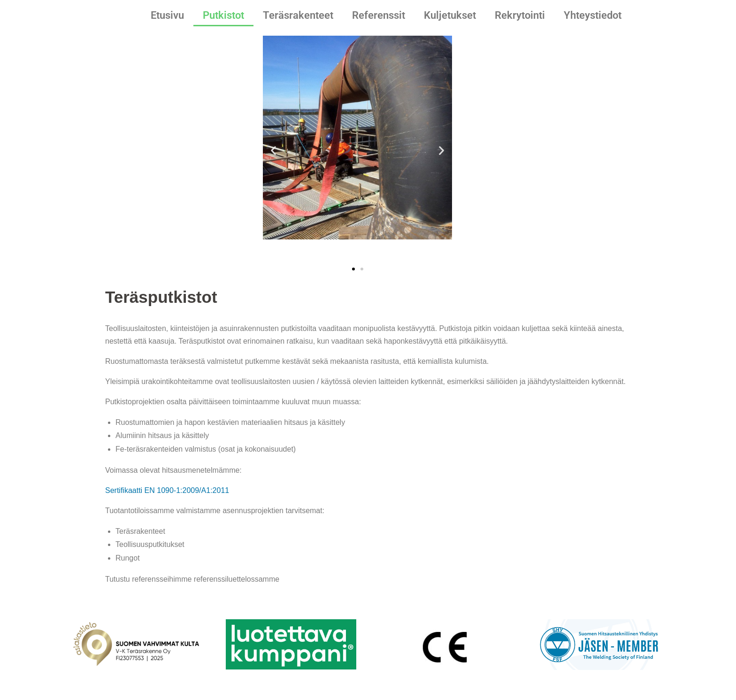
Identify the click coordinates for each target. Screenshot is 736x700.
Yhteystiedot (593, 15)
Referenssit (379, 15)
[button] (273, 150)
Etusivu (167, 15)
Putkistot (223, 15)
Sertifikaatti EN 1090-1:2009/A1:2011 (167, 490)
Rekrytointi (520, 15)
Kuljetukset (450, 15)
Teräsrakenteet (298, 15)
